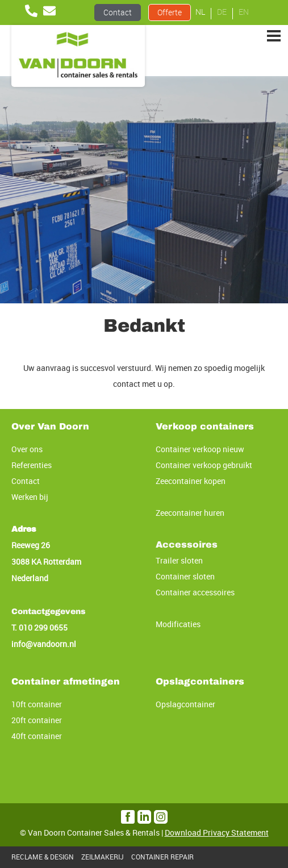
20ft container (37, 720)
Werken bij (30, 497)
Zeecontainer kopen (191, 481)
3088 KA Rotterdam (46, 562)
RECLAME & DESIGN (43, 857)
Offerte (170, 12)
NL (200, 12)
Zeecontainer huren (190, 513)
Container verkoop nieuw (200, 449)
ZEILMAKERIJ (103, 857)
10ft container (37, 704)
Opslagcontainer (185, 704)
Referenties (32, 465)
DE (222, 12)
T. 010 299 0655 (39, 627)
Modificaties (178, 624)
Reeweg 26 (31, 545)
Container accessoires (195, 592)
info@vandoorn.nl (44, 644)
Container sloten (185, 576)
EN (244, 12)
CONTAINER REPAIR (162, 857)
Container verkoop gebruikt (204, 465)
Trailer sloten (179, 560)
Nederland (30, 578)
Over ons (27, 449)
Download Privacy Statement (217, 832)
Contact (118, 12)
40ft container (37, 736)
